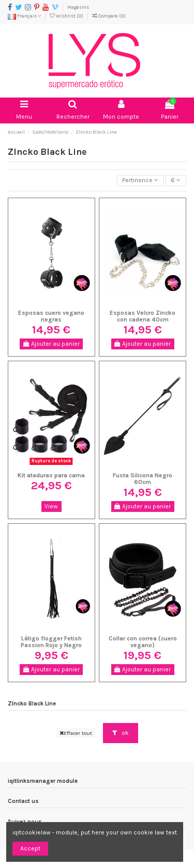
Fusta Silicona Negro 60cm (143, 479)
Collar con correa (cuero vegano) (143, 642)
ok (121, 733)
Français (24, 16)
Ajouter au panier (51, 344)
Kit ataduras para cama (51, 475)
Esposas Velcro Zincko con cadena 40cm (143, 316)
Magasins (78, 7)
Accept (30, 848)
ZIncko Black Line (32, 704)
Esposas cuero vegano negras (51, 316)
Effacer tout (76, 733)
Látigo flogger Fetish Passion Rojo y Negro (51, 642)
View (51, 506)
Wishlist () (67, 16)
